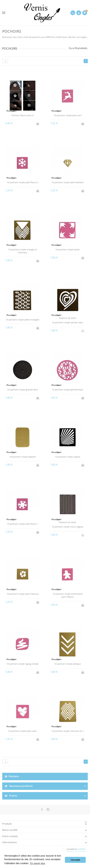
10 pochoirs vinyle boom (67, 249)
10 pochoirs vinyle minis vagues (67, 527)
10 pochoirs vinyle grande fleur (23, 390)
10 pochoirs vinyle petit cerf (68, 115)
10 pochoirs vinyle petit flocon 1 (23, 524)
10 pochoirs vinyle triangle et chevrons (23, 251)
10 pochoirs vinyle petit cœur (22, 731)
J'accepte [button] (75, 860)
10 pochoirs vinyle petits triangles (23, 320)
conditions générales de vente (76, 850)
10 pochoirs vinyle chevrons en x (68, 731)
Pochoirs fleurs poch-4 (22, 115)
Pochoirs (14, 776)
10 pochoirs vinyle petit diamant (68, 182)
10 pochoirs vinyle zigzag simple (23, 664)
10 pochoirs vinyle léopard (22, 457)
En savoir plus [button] (38, 863)
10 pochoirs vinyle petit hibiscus (23, 594)
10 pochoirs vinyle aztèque (67, 664)
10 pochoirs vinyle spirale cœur (68, 322)
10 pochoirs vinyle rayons (68, 457)
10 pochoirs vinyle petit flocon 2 (23, 182)
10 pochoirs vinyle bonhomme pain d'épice (68, 595)
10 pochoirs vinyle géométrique (67, 390)
